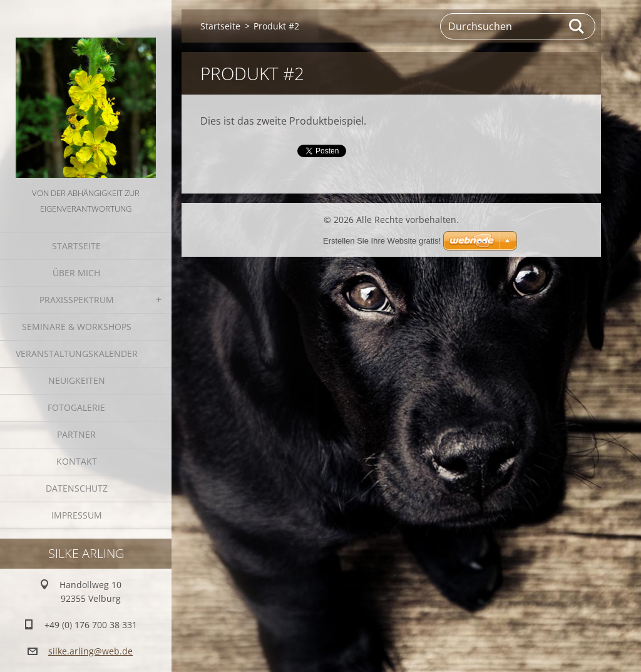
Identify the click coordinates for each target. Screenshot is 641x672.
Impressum (77, 515)
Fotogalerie (76, 407)
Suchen (577, 26)
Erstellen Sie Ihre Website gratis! (382, 241)
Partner (76, 434)
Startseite (76, 246)
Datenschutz (77, 488)
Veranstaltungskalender (77, 354)
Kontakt (77, 461)
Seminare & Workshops (77, 327)
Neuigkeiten (77, 380)
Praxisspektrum (77, 300)
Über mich (76, 273)
